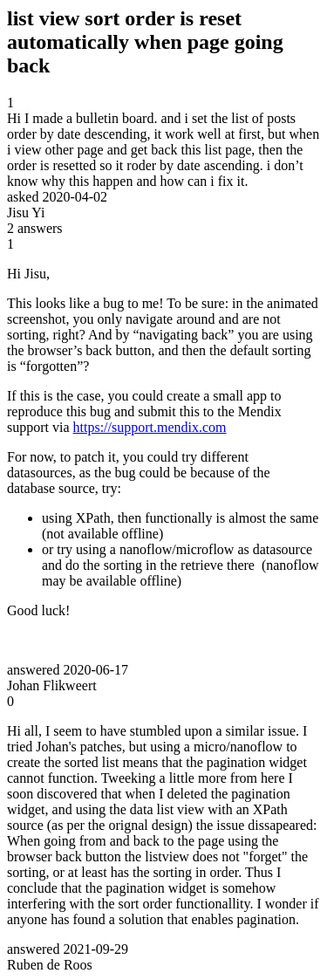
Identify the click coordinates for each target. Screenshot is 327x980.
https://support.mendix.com (150, 427)
